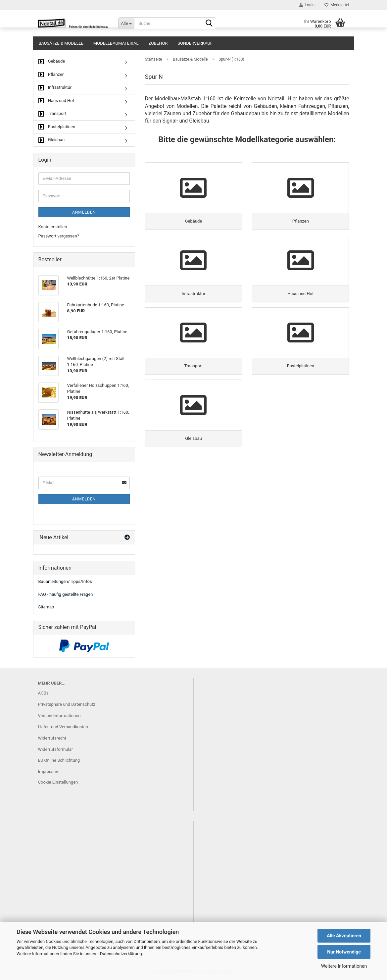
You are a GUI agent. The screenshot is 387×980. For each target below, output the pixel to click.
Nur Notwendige (344, 952)
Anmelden (84, 212)
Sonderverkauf (195, 43)
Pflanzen (51, 75)
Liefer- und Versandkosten (63, 727)
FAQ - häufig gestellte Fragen (66, 594)
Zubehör (158, 43)
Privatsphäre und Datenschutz (67, 704)
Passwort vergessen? (59, 236)
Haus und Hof (56, 101)
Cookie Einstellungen (58, 782)
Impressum (49, 772)
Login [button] (307, 5)
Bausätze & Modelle (61, 43)
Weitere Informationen (344, 966)
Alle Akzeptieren (344, 936)
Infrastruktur (55, 88)
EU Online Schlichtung (59, 760)
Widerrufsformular (56, 749)
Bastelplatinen (57, 127)
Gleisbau (52, 140)
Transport (52, 114)
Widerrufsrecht (52, 738)
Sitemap (46, 607)
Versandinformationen (59, 716)
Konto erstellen (53, 227)
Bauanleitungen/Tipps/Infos (65, 581)
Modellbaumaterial (116, 43)
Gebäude (52, 61)
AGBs (43, 693)
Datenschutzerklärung (121, 954)
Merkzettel (337, 5)
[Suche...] (126, 23)
